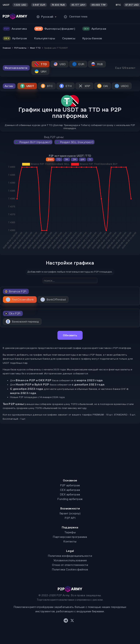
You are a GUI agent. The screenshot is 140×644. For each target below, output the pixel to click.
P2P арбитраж (70, 485)
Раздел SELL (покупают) (74, 142)
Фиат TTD (35, 48)
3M (75, 159)
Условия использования (70, 560)
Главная (7, 48)
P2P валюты (20, 48)
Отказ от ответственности (70, 565)
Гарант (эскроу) (70, 513)
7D (59, 159)
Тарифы (70, 532)
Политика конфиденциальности (70, 556)
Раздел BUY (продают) (33, 142)
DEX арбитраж (70, 494)
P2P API (70, 518)
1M (67, 159)
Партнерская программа (70, 537)
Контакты (70, 541)
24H (50, 159)
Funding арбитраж (70, 499)
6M (82, 159)
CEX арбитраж (70, 490)
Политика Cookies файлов (70, 569)
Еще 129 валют (125, 68)
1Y (90, 159)
